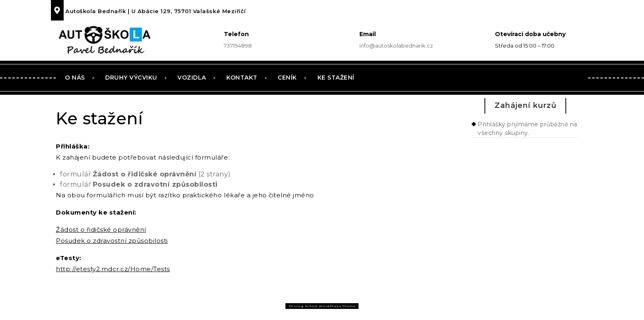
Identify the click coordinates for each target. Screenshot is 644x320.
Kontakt (242, 78)
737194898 (238, 46)
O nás (75, 78)
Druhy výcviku (131, 78)
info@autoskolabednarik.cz (396, 46)
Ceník (287, 78)
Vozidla (192, 78)
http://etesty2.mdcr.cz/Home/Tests (113, 269)
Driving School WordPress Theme (322, 306)
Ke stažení (336, 78)
